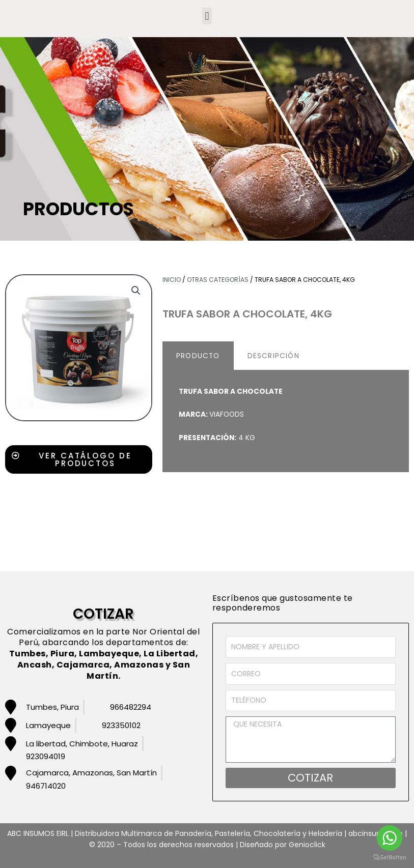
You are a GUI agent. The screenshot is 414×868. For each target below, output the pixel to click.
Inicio (172, 280)
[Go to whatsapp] (390, 838)
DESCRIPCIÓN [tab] (273, 356)
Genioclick (307, 845)
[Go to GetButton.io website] (390, 858)
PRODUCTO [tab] (198, 356)
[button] (207, 16)
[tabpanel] (286, 422)
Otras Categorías (218, 280)
